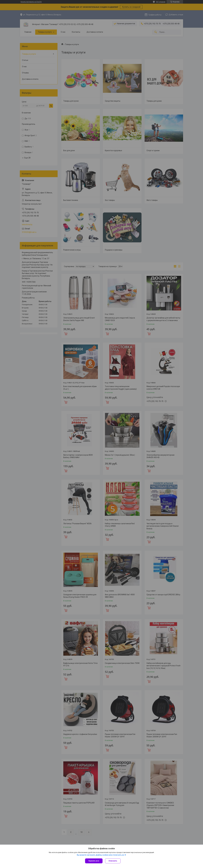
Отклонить (113, 861)
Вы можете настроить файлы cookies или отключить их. (101, 855)
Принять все (94, 861)
